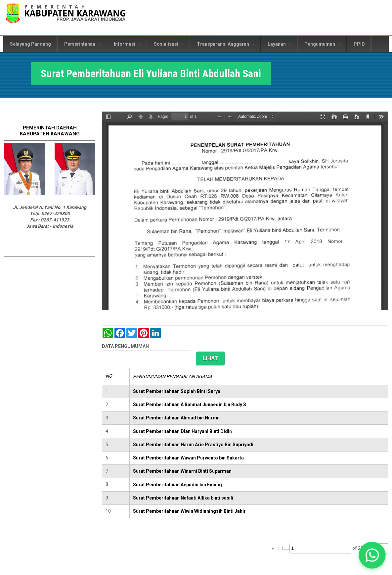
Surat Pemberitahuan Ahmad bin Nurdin (176, 418)
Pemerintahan (82, 44)
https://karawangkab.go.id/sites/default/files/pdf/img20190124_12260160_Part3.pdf (245, 211)
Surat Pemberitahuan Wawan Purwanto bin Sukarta (188, 458)
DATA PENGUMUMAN (125, 346)
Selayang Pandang (30, 44)
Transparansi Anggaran (226, 44)
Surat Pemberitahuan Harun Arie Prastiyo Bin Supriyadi (193, 445)
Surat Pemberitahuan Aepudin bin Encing (177, 485)
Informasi (127, 44)
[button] (372, 555)
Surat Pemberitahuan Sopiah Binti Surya (177, 391)
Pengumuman (322, 44)
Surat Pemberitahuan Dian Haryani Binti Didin (182, 431)
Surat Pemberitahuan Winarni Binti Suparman (182, 471)
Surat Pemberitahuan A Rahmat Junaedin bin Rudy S (190, 405)
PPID (359, 44)
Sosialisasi (169, 44)
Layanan (279, 44)
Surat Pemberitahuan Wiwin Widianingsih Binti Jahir (189, 511)
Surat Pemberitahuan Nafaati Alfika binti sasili (183, 498)
